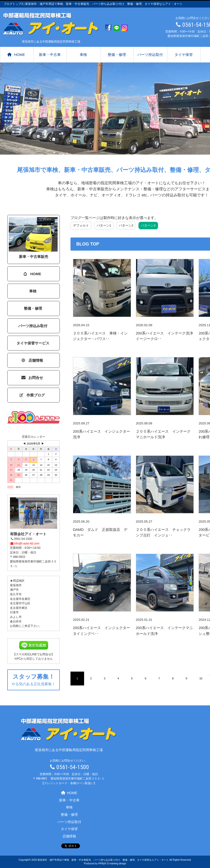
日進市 (14, 612)
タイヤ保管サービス (33, 343)
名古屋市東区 (19, 608)
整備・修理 (117, 55)
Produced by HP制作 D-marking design (105, 864)
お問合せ (32, 378)
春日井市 (16, 622)
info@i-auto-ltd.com (25, 544)
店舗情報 (32, 360)
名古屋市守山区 (20, 603)
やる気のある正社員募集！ (34, 679)
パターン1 (104, 225)
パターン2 (126, 225)
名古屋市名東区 (20, 599)
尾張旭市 (16, 585)
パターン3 (148, 225)
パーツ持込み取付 (33, 326)
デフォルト (81, 225)
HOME (16, 55)
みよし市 (16, 617)
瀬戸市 (14, 590)
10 (201, 678)
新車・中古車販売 (33, 238)
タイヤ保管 (184, 55)
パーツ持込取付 (150, 55)
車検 (83, 55)
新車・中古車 (50, 55)
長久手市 (16, 594)
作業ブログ (32, 395)
